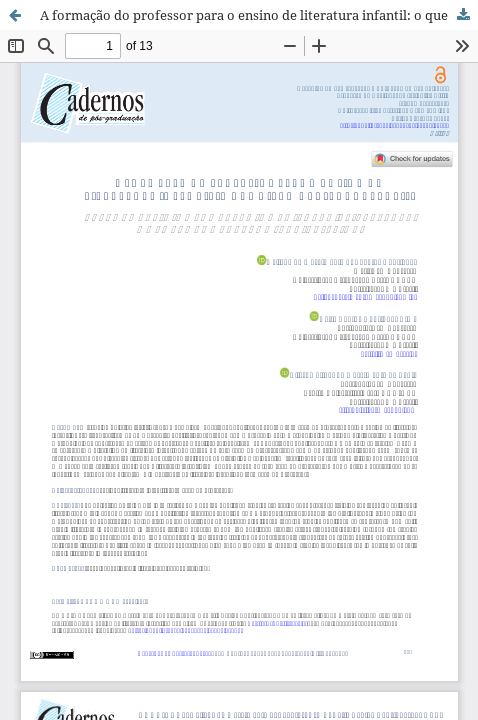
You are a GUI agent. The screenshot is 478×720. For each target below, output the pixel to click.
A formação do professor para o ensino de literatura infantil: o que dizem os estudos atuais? (259, 15)
